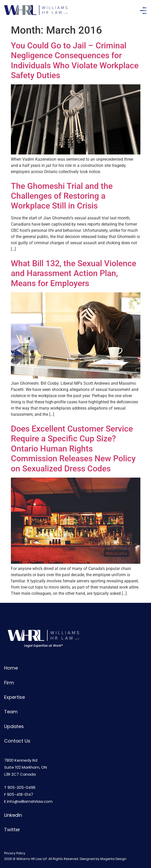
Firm (9, 683)
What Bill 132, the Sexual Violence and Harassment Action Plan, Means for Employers (74, 273)
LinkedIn (13, 815)
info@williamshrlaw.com (30, 801)
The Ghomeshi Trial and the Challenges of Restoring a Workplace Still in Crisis (62, 196)
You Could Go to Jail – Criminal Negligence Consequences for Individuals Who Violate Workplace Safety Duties (75, 60)
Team (11, 712)
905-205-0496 (21, 787)
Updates (14, 726)
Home (11, 668)
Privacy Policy (15, 853)
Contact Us (17, 741)
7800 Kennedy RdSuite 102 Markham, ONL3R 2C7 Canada (26, 767)
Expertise (15, 697)
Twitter (12, 830)
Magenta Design (113, 859)
